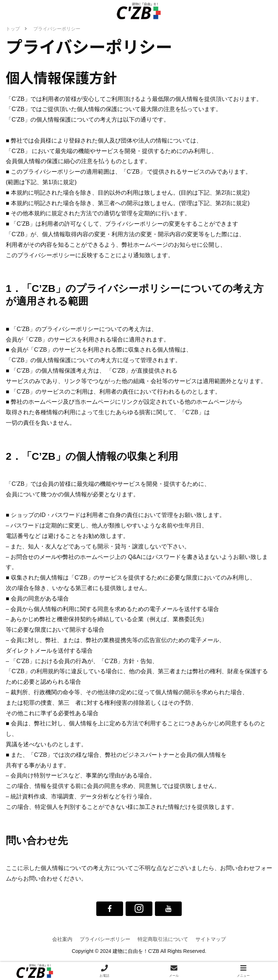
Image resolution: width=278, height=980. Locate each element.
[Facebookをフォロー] (110, 909)
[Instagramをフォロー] (139, 909)
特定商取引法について (163, 939)
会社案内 (62, 939)
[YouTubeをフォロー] (168, 909)
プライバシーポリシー (105, 939)
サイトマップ (211, 939)
